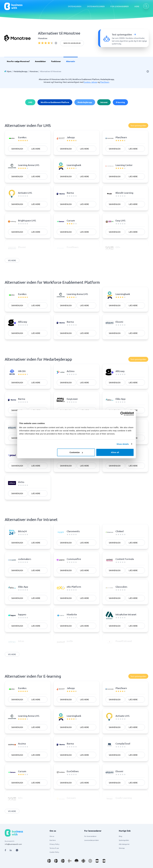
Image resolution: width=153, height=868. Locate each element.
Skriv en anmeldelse (72, 43)
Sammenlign (17, 149)
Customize (76, 452)
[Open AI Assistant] (17, 850)
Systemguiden (124, 840)
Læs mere (36, 149)
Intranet (104, 102)
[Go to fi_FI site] (70, 861)
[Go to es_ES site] (104, 861)
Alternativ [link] (71, 61)
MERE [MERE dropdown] (137, 6)
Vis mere (12, 260)
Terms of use (54, 848)
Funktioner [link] (56, 61)
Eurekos (87, 82)
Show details (123, 444)
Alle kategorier (124, 844)
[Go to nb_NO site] (63, 861)
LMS (30, 102)
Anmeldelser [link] (40, 61)
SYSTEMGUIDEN (75, 6)
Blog (120, 836)
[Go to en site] (90, 861)
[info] (56, 43)
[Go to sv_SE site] (49, 861)
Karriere (53, 840)
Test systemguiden (138, 125)
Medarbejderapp (20, 71)
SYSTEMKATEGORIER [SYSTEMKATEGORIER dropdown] (96, 6)
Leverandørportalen (92, 840)
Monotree (34, 71)
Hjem (9, 71)
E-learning (120, 102)
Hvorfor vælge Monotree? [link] (18, 61)
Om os (52, 836)
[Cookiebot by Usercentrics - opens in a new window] (122, 414)
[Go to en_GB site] (83, 861)
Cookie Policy (54, 852)
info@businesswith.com (13, 844)
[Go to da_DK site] (56, 861)
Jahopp (94, 82)
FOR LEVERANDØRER (119, 6)
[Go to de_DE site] (77, 861)
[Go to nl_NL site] (97, 861)
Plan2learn (105, 82)
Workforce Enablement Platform (55, 102)
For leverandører (90, 836)
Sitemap (122, 848)
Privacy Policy (54, 844)
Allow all (115, 452)
